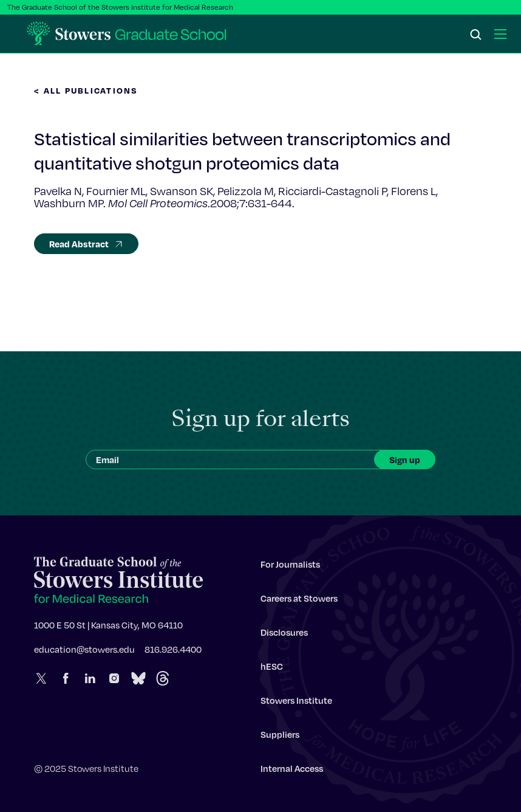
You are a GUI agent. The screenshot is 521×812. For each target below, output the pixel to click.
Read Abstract (86, 244)
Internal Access (292, 771)
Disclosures (284, 635)
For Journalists (290, 567)
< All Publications (86, 90)
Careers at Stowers (299, 601)
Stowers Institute (296, 703)
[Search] (476, 35)
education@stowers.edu (84, 652)
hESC (272, 669)
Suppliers (280, 737)
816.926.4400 (173, 652)
